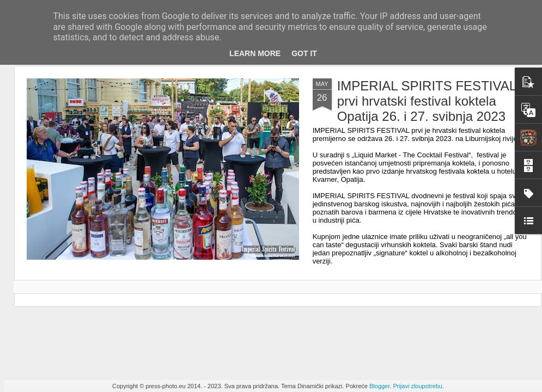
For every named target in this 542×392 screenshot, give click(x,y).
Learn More (255, 53)
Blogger (379, 386)
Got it (304, 53)
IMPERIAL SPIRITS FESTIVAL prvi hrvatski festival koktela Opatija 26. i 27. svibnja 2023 (427, 101)
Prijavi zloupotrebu (418, 386)
